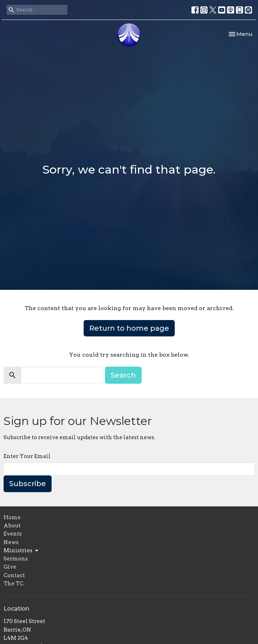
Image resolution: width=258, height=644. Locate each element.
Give (10, 567)
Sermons (16, 559)
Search (123, 375)
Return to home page (129, 328)
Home (12, 517)
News (11, 542)
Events (13, 534)
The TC (14, 584)
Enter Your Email (27, 456)
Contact (14, 575)
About (12, 526)
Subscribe (28, 484)
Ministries (22, 551)
